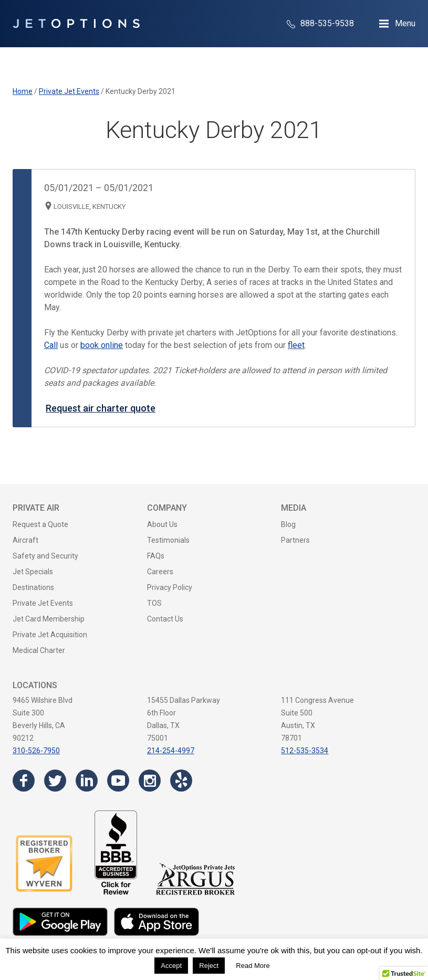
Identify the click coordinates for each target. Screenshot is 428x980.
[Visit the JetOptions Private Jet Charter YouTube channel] (118, 781)
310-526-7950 (36, 751)
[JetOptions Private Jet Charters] (76, 24)
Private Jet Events (43, 603)
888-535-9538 (320, 23)
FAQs (156, 556)
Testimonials (168, 540)
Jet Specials (33, 572)
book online (102, 345)
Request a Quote (40, 524)
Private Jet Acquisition (50, 635)
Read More (253, 966)
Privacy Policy (170, 587)
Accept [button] (171, 966)
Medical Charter (39, 650)
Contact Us (165, 619)
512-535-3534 (305, 751)
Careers (160, 572)
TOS (154, 603)
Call (51, 345)
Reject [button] (209, 966)
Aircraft (25, 540)
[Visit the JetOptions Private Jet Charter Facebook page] (24, 781)
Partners (295, 540)
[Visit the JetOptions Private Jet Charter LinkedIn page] (87, 781)
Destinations (33, 587)
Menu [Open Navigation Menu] (405, 23)
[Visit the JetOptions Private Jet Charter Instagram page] (150, 781)
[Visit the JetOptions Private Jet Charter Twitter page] (55, 781)
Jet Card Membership (49, 619)
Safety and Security (45, 556)
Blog (288, 524)
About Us (162, 524)
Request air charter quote (101, 408)
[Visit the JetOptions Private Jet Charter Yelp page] (181, 781)
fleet (296, 345)
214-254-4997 (171, 751)
